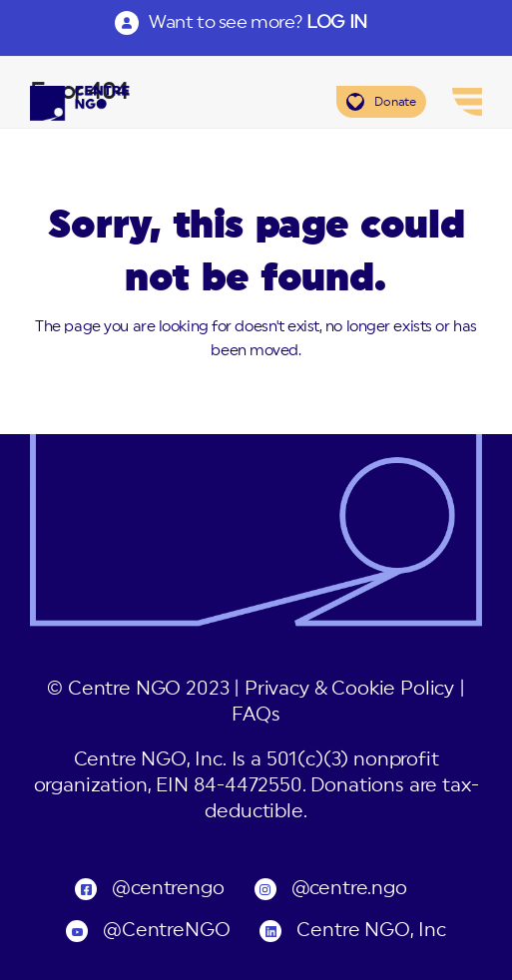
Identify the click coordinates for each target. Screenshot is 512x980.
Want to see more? (257, 22)
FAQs (256, 715)
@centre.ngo (349, 889)
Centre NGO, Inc (371, 931)
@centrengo (168, 889)
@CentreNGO (166, 931)
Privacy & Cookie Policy (349, 689)
